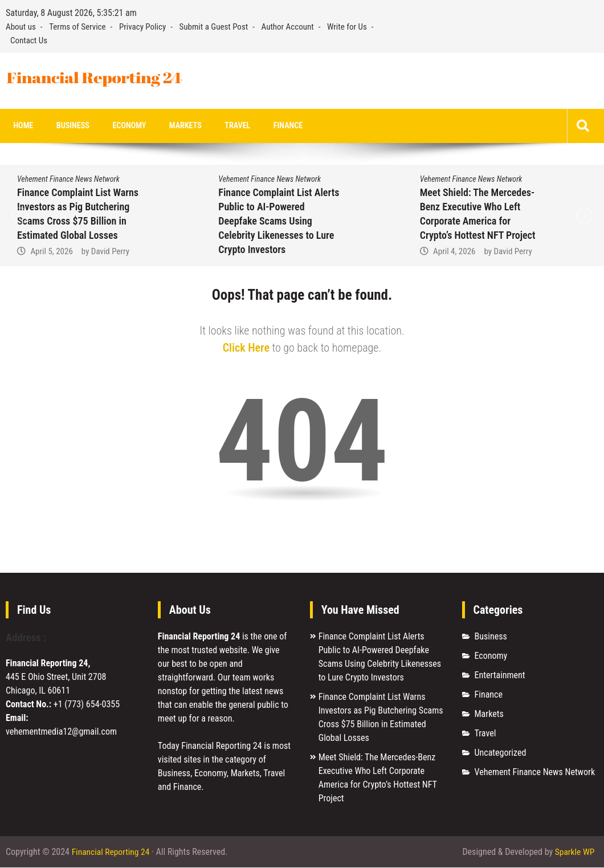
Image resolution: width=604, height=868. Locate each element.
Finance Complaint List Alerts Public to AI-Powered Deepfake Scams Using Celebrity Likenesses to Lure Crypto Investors (279, 221)
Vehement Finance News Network (68, 180)
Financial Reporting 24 (112, 852)
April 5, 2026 (51, 252)
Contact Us (29, 40)
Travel (219, 126)
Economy (119, 126)
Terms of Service (77, 27)
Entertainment (500, 676)
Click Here (246, 348)
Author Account (288, 27)
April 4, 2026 (454, 252)
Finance (265, 126)
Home (21, 126)
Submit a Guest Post (214, 27)
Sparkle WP (574, 852)
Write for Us (347, 27)
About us (21, 27)
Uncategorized (501, 753)
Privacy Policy (142, 27)
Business (66, 126)
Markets (170, 126)
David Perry (110, 252)
